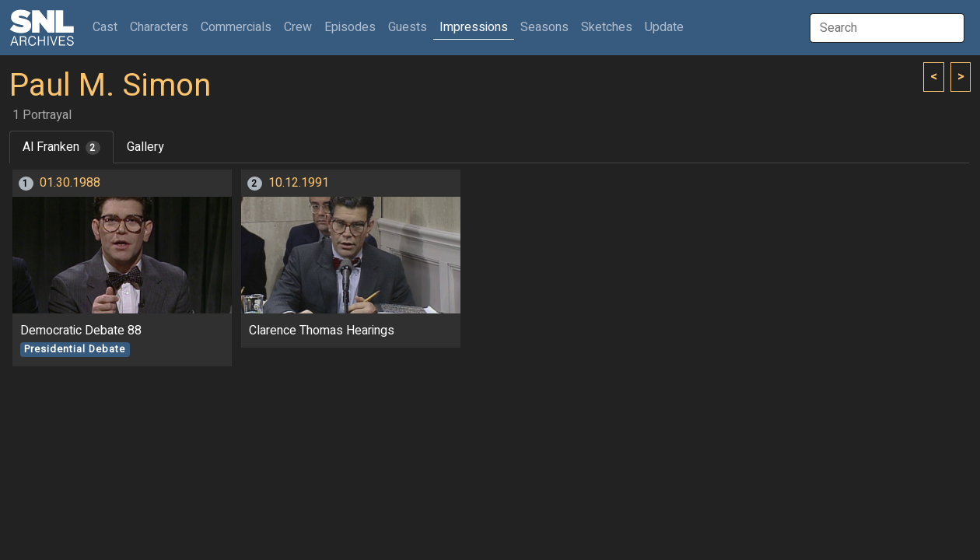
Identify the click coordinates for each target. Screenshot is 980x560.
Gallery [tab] (145, 147)
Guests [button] (408, 27)
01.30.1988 (70, 183)
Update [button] (664, 27)
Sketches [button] (607, 27)
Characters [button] (159, 27)
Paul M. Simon (110, 86)
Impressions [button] (474, 27)
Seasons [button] (544, 27)
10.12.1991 (299, 183)
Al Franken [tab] (61, 147)
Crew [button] (298, 27)
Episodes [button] (350, 27)
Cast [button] (108, 27)
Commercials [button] (236, 27)
